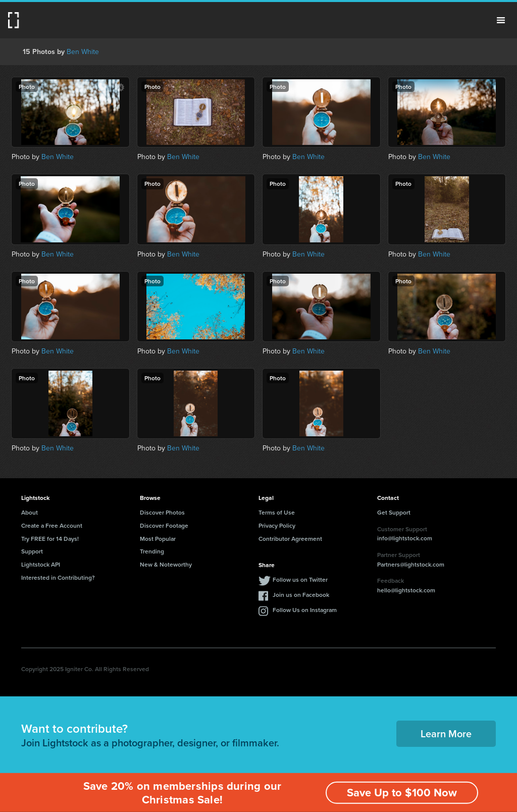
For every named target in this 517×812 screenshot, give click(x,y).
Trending (152, 551)
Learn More (446, 733)
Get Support (394, 512)
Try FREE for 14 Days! (50, 539)
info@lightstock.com (405, 538)
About (30, 512)
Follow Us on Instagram (305, 610)
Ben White (83, 52)
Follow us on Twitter (300, 579)
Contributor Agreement (290, 539)
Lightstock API (41, 564)
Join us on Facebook (301, 595)
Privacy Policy (277, 525)
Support (32, 551)
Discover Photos (162, 512)
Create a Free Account (52, 525)
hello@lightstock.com (406, 590)
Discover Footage (164, 525)
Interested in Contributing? (58, 577)
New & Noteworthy (166, 564)
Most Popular (158, 539)
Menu (501, 20)
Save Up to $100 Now (402, 793)
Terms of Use (277, 512)
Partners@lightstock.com (411, 564)
